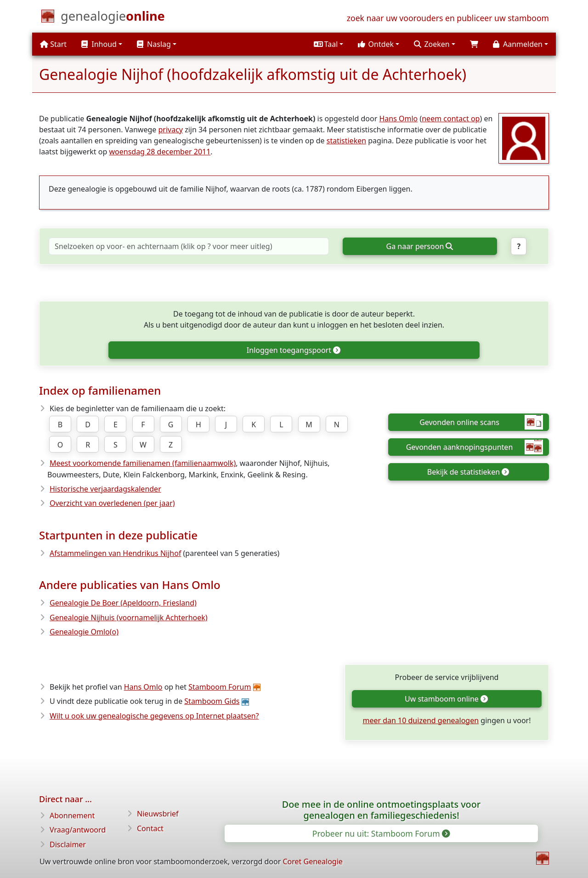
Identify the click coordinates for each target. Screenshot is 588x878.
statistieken (346, 141)
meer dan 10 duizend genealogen (421, 720)
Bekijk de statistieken (468, 472)
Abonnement (72, 816)
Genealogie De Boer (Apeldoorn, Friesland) (123, 603)
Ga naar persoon (420, 246)
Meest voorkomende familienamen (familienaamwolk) (143, 463)
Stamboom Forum (220, 687)
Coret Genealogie (312, 861)
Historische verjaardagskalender (105, 489)
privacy (170, 130)
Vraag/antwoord (78, 830)
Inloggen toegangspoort (293, 350)
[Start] (113, 18)
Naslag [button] (154, 44)
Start (53, 44)
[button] (328, 44)
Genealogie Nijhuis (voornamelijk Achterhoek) (129, 617)
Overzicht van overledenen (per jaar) (112, 503)
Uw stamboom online (446, 699)
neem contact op (451, 119)
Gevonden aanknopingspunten (475, 447)
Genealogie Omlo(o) (84, 632)
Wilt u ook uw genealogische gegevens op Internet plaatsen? (154, 716)
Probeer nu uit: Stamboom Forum (381, 833)
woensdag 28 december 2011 (160, 152)
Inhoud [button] (99, 44)
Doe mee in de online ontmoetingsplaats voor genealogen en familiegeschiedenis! (381, 810)
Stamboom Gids (212, 701)
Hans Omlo (398, 119)
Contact (150, 828)
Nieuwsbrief (158, 814)
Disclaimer (68, 844)
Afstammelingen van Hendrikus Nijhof (115, 553)
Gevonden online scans (481, 422)
